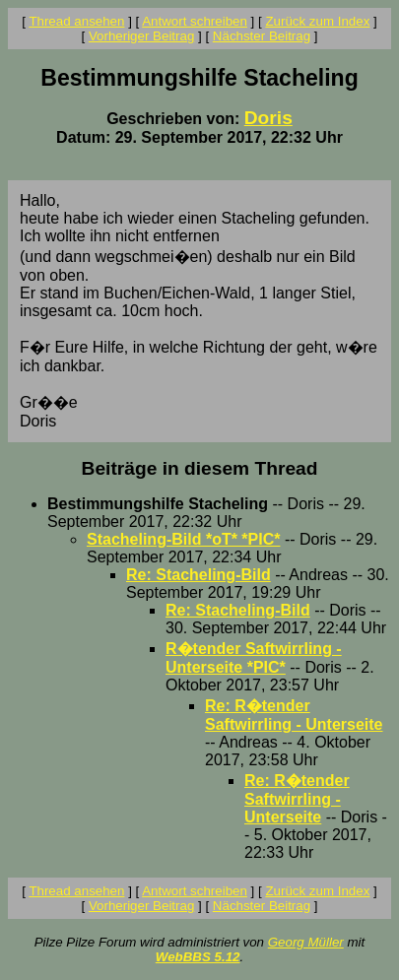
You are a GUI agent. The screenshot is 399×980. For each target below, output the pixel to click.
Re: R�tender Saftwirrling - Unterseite (297, 799)
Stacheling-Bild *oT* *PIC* (183, 539)
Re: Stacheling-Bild (199, 575)
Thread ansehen (76, 21)
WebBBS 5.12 (198, 957)
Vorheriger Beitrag (141, 36)
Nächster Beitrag (262, 36)
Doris (268, 118)
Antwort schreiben (195, 21)
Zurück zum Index (317, 21)
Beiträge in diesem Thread (200, 468)
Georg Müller (306, 942)
